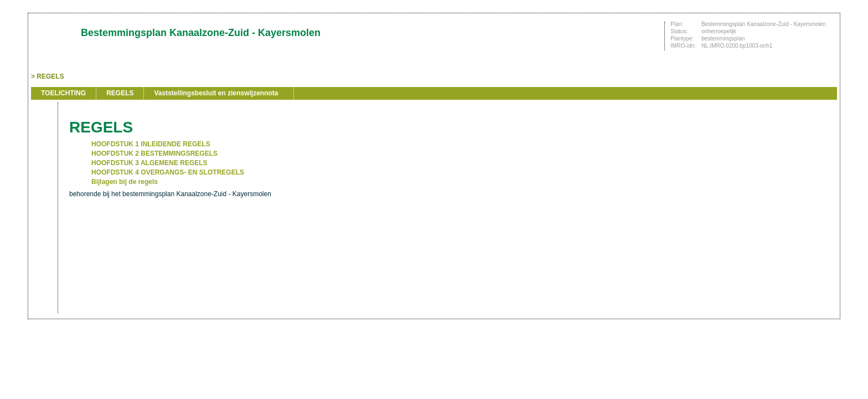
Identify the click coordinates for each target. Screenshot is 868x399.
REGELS (50, 76)
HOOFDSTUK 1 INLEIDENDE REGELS (151, 144)
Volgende (43, 173)
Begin (43, 140)
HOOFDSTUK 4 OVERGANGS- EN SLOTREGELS (168, 172)
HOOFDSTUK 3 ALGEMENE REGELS (149, 163)
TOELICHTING (63, 93)
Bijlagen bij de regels (125, 182)
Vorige (43, 156)
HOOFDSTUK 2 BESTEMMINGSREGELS (154, 154)
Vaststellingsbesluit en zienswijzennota (216, 93)
